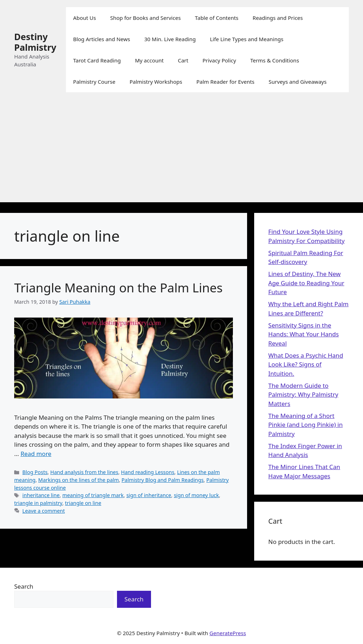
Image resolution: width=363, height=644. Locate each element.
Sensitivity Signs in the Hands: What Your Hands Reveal (304, 334)
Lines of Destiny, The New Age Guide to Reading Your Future (306, 283)
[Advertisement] (181, 153)
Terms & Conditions (275, 60)
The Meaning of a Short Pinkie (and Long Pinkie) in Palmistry (306, 425)
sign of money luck (196, 495)
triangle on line (83, 503)
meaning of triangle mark (93, 495)
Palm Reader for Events (225, 82)
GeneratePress (228, 633)
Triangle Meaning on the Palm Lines (118, 288)
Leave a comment (44, 511)
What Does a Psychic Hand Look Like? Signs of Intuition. (306, 364)
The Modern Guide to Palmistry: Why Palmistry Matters (303, 395)
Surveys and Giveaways (298, 82)
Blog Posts (35, 472)
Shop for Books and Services (146, 18)
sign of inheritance (149, 495)
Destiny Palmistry (35, 42)
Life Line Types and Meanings (247, 39)
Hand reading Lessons (148, 472)
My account (149, 60)
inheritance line (41, 495)
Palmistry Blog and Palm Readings (163, 480)
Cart (183, 60)
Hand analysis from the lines (84, 472)
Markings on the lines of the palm (79, 480)
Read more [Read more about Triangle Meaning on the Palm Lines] (36, 454)
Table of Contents (217, 18)
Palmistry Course (94, 82)
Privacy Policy (219, 60)
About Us (85, 18)
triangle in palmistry (38, 503)
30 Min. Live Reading (170, 39)
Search (24, 586)
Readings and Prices (278, 18)
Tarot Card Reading (97, 60)
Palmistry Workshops (156, 82)
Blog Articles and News (102, 39)
